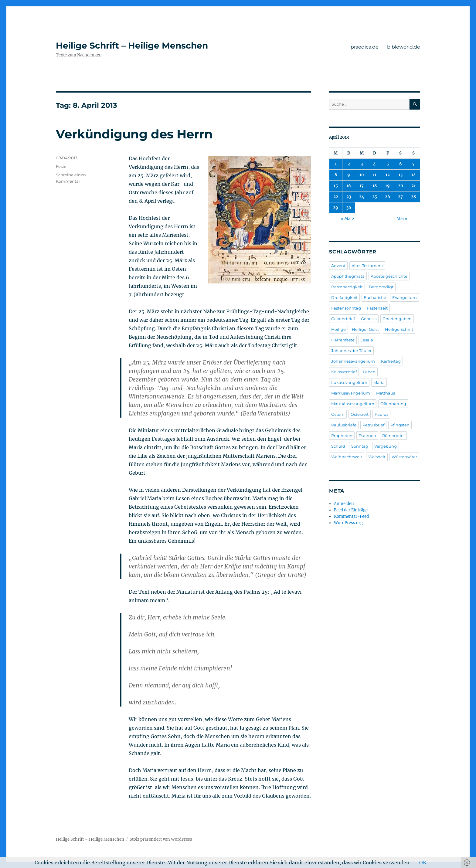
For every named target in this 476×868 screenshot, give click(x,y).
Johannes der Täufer (351, 351)
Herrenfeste (343, 340)
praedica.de (365, 47)
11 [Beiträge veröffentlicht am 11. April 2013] (375, 175)
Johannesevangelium (353, 361)
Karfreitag (391, 361)
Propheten (342, 436)
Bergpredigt (381, 287)
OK (423, 863)
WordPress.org (348, 523)
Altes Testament (367, 266)
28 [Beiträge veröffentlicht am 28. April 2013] (413, 197)
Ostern (338, 414)
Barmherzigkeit (347, 287)
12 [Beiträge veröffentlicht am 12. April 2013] (388, 175)
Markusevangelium (351, 393)
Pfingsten (400, 425)
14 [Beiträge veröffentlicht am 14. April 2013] (414, 175)
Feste (61, 166)
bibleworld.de (404, 47)
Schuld (338, 446)
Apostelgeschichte (389, 276)
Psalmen (367, 436)
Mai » (402, 219)
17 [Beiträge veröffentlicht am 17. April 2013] (362, 186)
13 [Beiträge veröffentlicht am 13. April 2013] (401, 175)
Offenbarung (393, 404)
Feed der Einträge (351, 510)
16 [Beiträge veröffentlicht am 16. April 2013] (349, 186)
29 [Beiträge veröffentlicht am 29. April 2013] (336, 208)
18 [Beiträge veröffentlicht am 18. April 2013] (375, 186)
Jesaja (367, 340)
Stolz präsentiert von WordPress (161, 839)
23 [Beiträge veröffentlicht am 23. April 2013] (349, 197)
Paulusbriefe (344, 425)
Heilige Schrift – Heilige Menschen (132, 46)
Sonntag (360, 446)
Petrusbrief (373, 425)
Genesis (369, 319)
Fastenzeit (377, 308)
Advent (338, 266)
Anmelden (344, 504)
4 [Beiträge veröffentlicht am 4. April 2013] (374, 164)
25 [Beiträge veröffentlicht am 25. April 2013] (375, 197)
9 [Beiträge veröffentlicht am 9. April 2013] (349, 175)
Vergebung (386, 446)
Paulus (381, 414)
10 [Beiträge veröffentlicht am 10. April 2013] (362, 175)
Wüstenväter (404, 457)
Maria (379, 382)
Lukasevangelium (349, 382)
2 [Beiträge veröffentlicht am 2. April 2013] (349, 164)
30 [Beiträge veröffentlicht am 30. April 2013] (349, 208)
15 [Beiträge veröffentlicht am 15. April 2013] (336, 186)
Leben (369, 372)
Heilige (338, 329)
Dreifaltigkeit (344, 297)
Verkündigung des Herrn (134, 134)
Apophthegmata (348, 276)
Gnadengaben (397, 319)
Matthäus (386, 393)
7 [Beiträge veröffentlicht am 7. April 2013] (413, 164)
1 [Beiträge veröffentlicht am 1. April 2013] (336, 164)
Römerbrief (393, 436)
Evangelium (405, 297)
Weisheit (377, 457)
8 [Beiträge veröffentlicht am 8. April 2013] (336, 175)
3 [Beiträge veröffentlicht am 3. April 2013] (362, 164)
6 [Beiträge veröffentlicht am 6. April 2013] (401, 164)
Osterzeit (360, 414)
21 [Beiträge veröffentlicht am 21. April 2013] (413, 186)
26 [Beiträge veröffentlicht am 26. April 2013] (388, 197)
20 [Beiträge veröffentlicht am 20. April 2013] (401, 186)
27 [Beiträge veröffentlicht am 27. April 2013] (400, 197)
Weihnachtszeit (347, 457)
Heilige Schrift (399, 329)
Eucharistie (375, 297)
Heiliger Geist (365, 329)
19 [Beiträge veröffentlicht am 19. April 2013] (388, 186)
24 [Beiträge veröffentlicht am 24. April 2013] (362, 197)
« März (347, 219)
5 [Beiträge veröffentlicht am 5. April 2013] (388, 164)
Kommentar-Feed (351, 516)
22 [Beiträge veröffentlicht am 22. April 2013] (336, 197)
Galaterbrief (343, 319)
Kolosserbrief (344, 372)
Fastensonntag (346, 308)
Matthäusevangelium (353, 404)
